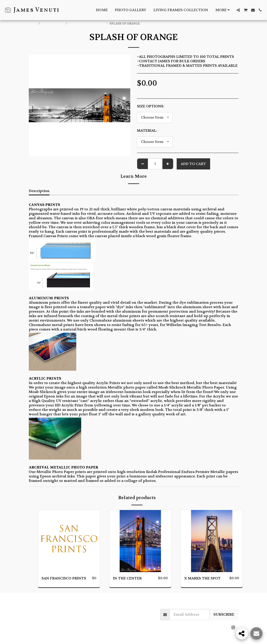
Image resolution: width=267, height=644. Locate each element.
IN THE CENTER (127, 578)
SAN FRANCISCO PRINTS (87, 24)
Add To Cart (193, 164)
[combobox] (155, 118)
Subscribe (224, 614)
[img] (69, 541)
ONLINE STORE (53, 24)
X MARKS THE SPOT (202, 578)
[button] (238, 10)
